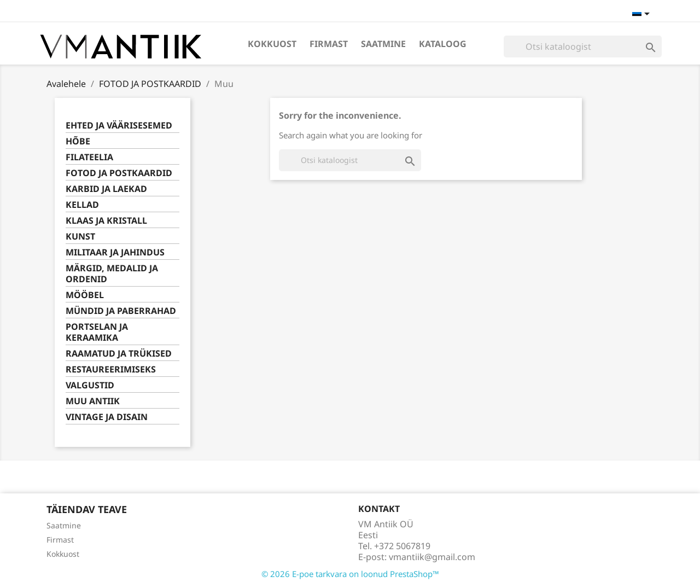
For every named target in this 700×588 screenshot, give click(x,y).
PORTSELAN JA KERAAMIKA (97, 332)
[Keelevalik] (643, 15)
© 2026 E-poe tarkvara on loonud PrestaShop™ (350, 574)
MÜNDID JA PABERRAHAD (121, 311)
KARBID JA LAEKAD (106, 189)
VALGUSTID (90, 385)
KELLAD (82, 205)
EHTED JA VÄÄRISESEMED (119, 126)
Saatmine (383, 44)
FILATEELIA (89, 157)
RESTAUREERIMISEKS (111, 369)
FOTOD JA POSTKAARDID (119, 173)
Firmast (329, 44)
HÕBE (78, 141)
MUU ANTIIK (93, 401)
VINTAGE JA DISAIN (107, 417)
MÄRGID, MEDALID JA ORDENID (112, 274)
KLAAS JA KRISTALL (106, 221)
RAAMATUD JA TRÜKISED (119, 354)
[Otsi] (583, 46)
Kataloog (443, 44)
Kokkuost (272, 44)
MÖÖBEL (85, 295)
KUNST (80, 237)
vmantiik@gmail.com (432, 557)
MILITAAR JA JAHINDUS (115, 252)
